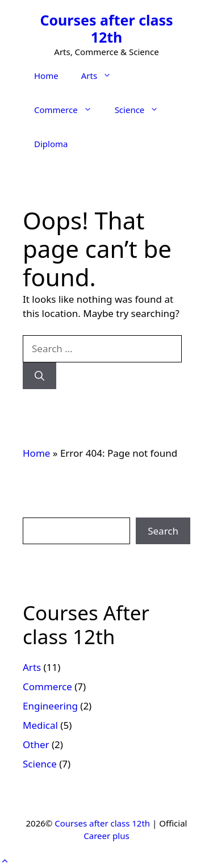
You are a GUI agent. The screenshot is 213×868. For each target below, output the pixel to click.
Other (36, 744)
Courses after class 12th (106, 28)
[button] (5, 861)
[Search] (39, 376)
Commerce (69, 110)
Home (46, 76)
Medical (40, 725)
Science (143, 110)
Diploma (51, 144)
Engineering (50, 706)
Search (163, 531)
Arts (102, 76)
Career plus (106, 836)
